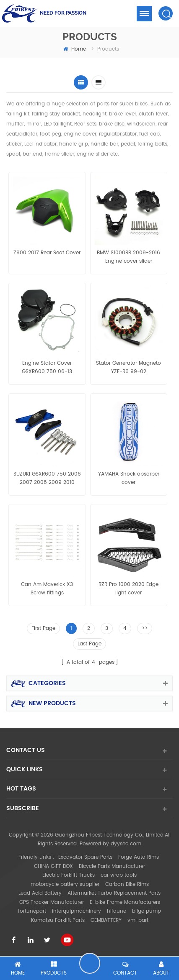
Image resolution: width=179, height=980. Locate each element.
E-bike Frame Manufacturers (125, 902)
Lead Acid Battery (40, 893)
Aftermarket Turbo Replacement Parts (114, 893)
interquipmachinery (77, 911)
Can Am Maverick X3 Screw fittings (47, 589)
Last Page (89, 644)
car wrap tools (119, 875)
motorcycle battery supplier (65, 884)
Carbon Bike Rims (127, 884)
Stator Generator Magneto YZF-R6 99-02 (128, 367)
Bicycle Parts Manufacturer (112, 866)
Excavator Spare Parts (85, 857)
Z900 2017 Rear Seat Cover (47, 253)
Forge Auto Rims (139, 857)
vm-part (138, 920)
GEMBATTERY (106, 920)
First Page (43, 628)
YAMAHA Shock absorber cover (129, 478)
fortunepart (32, 911)
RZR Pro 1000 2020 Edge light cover (128, 589)
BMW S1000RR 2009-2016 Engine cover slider (128, 257)
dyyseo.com (126, 844)
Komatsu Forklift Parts (58, 920)
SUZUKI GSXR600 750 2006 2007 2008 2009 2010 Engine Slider (47, 478)
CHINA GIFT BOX (53, 866)
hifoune (117, 911)
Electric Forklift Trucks (69, 875)
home (75, 49)
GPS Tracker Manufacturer (52, 902)
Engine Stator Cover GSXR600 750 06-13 (47, 367)
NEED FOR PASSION (63, 13)
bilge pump (147, 911)
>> (145, 628)
